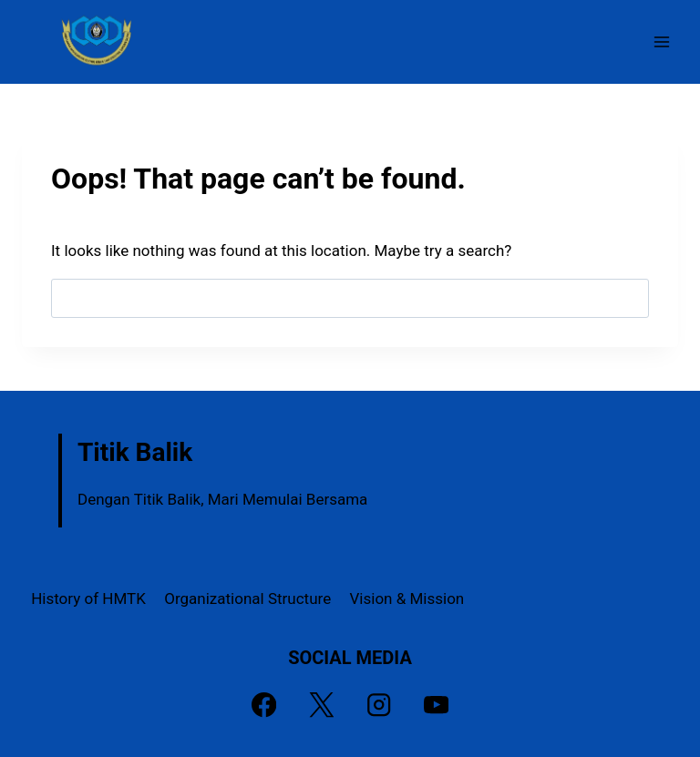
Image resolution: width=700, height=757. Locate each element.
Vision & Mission (407, 598)
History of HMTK (88, 598)
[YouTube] (436, 706)
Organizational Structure (247, 598)
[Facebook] (264, 706)
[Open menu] (661, 41)
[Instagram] (379, 706)
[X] (321, 706)
